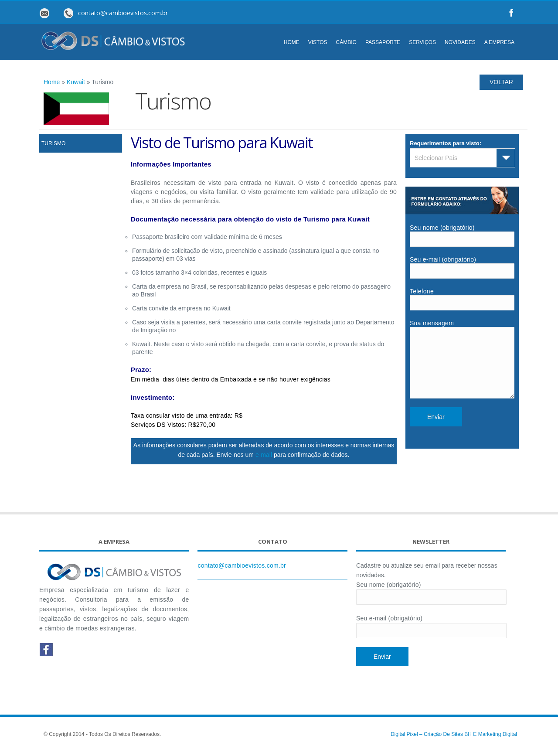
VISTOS (318, 42)
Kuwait (76, 82)
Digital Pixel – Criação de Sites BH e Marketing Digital (454, 738)
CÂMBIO (346, 42)
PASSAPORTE (383, 42)
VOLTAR (501, 82)
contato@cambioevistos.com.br (242, 569)
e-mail (264, 455)
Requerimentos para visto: (446, 143)
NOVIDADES (460, 42)
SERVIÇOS (422, 42)
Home (52, 82)
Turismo (53, 143)
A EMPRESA (499, 42)
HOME (292, 42)
